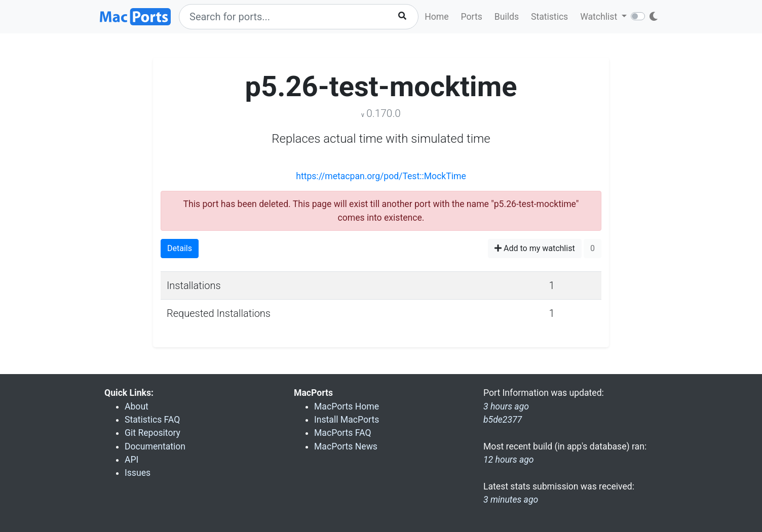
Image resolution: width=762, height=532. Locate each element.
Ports (472, 17)
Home (436, 17)
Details (180, 248)
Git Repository (153, 433)
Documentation (155, 446)
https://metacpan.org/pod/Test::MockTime (381, 176)
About (137, 406)
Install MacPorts (347, 420)
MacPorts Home (347, 406)
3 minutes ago (511, 500)
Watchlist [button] (600, 17)
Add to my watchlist (535, 248)
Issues (138, 473)
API (131, 460)
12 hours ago (509, 460)
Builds (507, 17)
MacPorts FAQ (343, 433)
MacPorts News (346, 446)
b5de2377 (503, 420)
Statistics (549, 17)
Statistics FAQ (152, 420)
